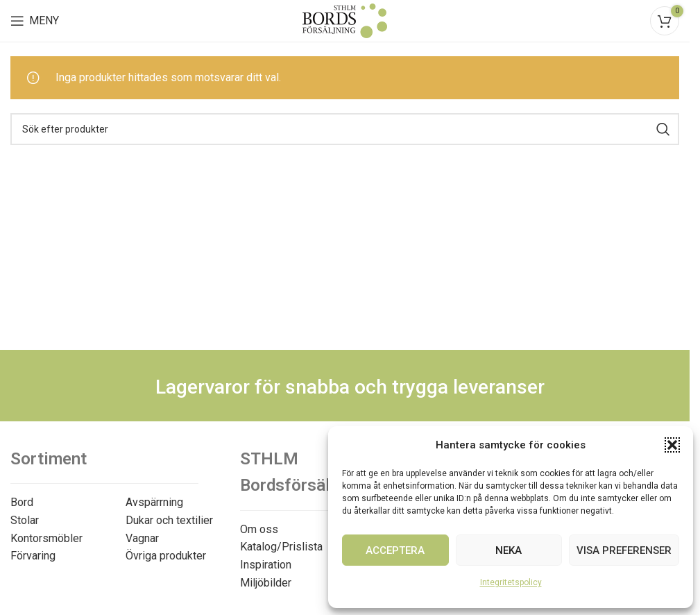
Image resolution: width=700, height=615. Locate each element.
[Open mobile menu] (35, 21)
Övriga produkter (166, 556)
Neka (509, 550)
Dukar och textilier (169, 520)
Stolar (25, 520)
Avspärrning (154, 502)
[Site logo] (345, 20)
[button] (672, 445)
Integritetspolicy (511, 582)
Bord (22, 502)
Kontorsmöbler (46, 538)
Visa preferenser (624, 550)
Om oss (259, 529)
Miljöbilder (266, 583)
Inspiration (266, 565)
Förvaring (33, 556)
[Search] (345, 129)
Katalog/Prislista (281, 547)
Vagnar (142, 538)
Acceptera (395, 550)
